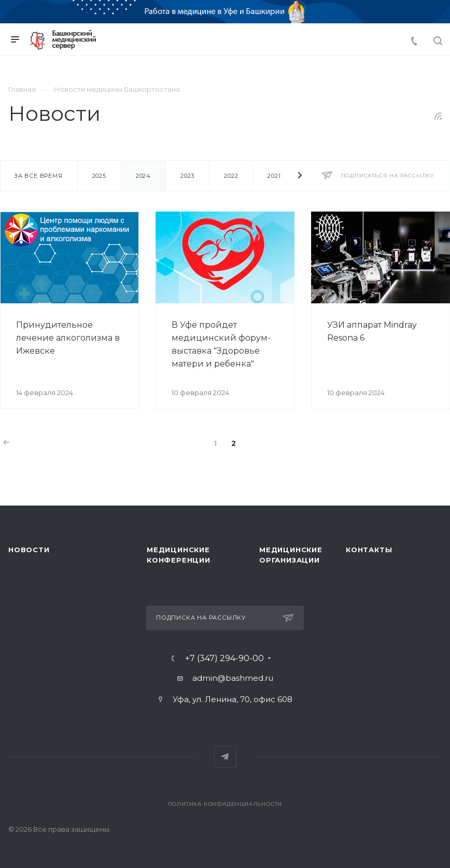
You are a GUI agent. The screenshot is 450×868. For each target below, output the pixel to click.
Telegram (225, 757)
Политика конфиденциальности (225, 804)
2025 (99, 176)
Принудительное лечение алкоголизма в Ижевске (68, 338)
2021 (274, 176)
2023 (187, 176)
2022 (231, 176)
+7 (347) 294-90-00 (224, 659)
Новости (29, 550)
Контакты (369, 550)
